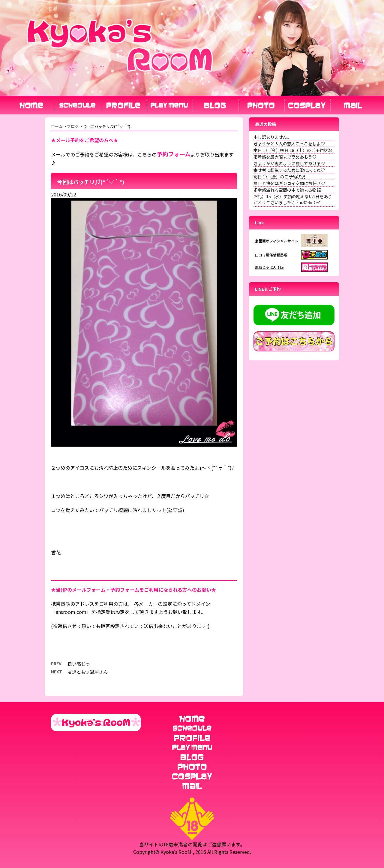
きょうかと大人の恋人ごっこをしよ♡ (289, 144)
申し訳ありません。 (272, 137)
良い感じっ (79, 664)
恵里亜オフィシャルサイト (277, 241)
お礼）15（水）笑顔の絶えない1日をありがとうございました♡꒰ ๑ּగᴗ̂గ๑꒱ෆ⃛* (293, 199)
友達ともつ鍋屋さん (88, 672)
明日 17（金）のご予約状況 (279, 177)
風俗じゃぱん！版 (269, 267)
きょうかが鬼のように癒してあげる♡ (289, 163)
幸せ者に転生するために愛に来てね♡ (289, 170)
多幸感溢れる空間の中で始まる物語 (287, 190)
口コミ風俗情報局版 (271, 255)
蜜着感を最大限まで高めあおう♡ (285, 157)
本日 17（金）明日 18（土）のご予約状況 (293, 150)
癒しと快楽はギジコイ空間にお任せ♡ (289, 183)
